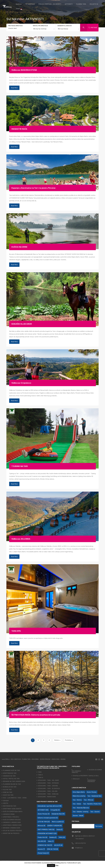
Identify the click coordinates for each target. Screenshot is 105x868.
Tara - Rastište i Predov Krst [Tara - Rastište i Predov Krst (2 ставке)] (92, 804)
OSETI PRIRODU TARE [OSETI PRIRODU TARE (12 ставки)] (46, 830)
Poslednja (69, 740)
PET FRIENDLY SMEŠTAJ (76, 772)
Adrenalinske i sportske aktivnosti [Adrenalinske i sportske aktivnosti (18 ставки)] (50, 806)
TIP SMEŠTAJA (30, 4)
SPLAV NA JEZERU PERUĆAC (12, 831)
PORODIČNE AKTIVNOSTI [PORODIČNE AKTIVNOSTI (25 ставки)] (47, 833)
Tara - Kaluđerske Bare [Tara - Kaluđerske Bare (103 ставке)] (94, 796)
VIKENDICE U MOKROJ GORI (12, 822)
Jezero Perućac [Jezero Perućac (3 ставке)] (44, 814)
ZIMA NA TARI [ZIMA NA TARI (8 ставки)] (52, 849)
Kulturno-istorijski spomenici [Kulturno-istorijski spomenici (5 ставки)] (48, 818)
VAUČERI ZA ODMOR (95, 770)
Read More (14, 88)
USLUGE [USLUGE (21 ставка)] (42, 841)
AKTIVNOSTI (69, 4)
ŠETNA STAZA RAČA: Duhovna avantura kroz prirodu (36, 715)
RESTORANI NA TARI (10, 806)
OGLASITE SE (94, 4)
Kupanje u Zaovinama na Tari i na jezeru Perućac (34, 188)
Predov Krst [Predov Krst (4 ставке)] (42, 837)
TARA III (40, 778)
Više (57, 865)
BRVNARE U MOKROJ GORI (12, 828)
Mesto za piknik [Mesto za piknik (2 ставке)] (58, 822)
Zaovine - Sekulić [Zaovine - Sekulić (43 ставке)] (78, 816)
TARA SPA (16, 631)
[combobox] (43, 29)
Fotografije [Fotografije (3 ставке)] (55, 810)
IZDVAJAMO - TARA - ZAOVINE (48, 786)
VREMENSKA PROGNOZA (91, 781)
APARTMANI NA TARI (10, 773)
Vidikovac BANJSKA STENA (24, 70)
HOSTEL (6, 803)
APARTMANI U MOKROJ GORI (12, 825)
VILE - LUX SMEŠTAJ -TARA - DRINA (15, 798)
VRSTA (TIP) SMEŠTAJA (40, 26)
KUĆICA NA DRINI (19, 247)
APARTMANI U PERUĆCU (11, 817)
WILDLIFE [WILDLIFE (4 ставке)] (58, 845)
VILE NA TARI (7, 790)
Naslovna (19, 4)
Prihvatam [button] (51, 865)
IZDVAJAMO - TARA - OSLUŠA (48, 791)
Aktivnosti (76, 779)
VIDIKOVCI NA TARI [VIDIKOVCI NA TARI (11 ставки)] (45, 845)
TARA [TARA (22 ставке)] (62, 837)
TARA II (40, 775)
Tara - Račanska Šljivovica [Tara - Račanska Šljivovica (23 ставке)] (81, 808)
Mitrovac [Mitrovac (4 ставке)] (41, 826)
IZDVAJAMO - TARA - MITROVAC (48, 783)
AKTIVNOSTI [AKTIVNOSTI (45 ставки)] (43, 810)
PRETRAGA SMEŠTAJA (15, 26)
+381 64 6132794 (80, 843)
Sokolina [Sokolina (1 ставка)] (53, 837)
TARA (40, 772)
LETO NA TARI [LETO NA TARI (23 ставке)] (44, 822)
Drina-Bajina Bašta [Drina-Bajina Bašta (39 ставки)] (79, 792)
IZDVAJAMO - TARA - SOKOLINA (48, 794)
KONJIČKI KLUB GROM (22, 324)
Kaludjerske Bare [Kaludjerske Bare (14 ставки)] (58, 814)
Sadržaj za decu (94, 776)
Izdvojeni (6, 801)
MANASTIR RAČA (19, 129)
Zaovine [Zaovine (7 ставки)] (41, 849)
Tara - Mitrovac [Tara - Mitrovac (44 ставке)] (89, 800)
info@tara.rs (79, 848)
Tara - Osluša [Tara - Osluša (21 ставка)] (77, 804)
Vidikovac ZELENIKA (21, 539)
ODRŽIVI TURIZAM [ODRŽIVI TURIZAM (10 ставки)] (55, 826)
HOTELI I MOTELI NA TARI (11, 779)
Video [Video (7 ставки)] (51, 841)
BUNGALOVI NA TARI (10, 787)
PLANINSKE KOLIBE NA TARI (12, 784)
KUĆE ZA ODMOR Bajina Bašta (13, 811)
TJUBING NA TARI (20, 466)
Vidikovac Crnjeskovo (21, 383)
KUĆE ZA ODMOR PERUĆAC (12, 820)
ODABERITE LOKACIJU (65, 26)
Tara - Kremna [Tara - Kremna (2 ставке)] (77, 800)
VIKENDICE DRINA (9, 814)
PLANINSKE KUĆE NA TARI (11, 770)
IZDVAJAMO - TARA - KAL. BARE (48, 780)
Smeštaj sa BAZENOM (80, 776)
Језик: (19, 9)
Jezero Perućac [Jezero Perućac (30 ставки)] (92, 792)
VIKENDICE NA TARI (9, 776)
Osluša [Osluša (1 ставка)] (59, 830)
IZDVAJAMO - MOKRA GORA (47, 797)
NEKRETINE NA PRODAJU (11, 833)
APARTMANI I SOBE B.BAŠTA (12, 809)
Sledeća (57, 740)
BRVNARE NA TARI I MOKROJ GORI (14, 781)
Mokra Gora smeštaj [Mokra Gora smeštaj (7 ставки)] (79, 796)
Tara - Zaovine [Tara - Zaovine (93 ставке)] (95, 812)
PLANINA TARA (81, 4)
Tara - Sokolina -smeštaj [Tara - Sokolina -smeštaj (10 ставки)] (80, 812)
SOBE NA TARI (8, 792)
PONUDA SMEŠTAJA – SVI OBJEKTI (50, 4)
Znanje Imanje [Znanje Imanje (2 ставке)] (43, 853)
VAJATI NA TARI (8, 795)
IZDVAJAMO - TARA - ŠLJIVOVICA (49, 789)
